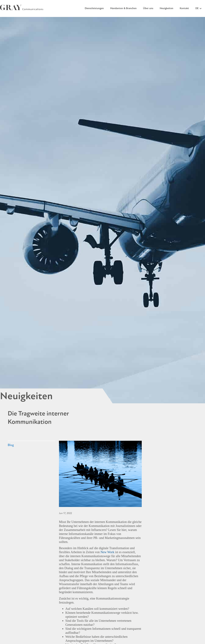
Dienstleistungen (94, 8)
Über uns (148, 8)
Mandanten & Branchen (123, 8)
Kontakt (184, 8)
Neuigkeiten (166, 8)
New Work (107, 552)
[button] (199, 8)
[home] (22, 7)
